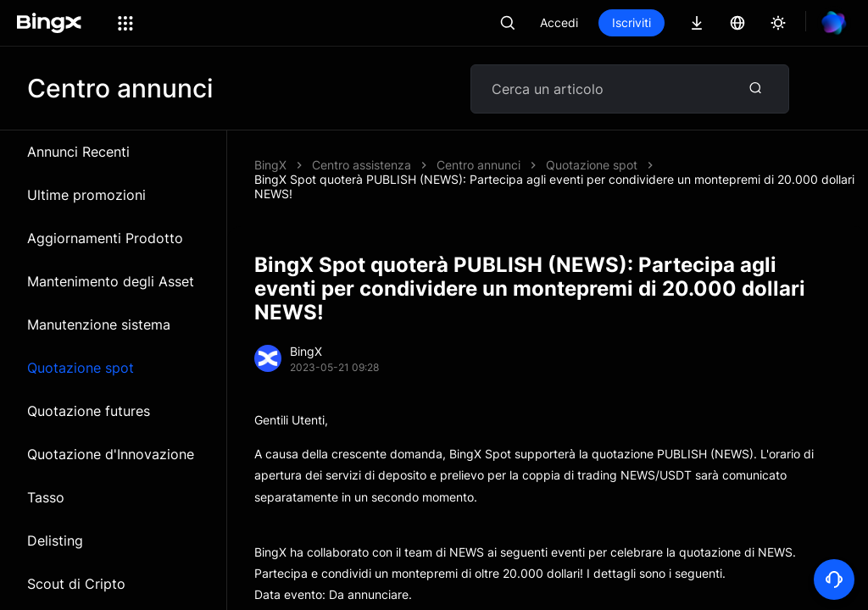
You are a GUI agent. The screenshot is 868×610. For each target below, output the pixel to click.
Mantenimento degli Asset (111, 281)
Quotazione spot (81, 368)
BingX (270, 165)
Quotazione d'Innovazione (111, 454)
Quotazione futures (89, 411)
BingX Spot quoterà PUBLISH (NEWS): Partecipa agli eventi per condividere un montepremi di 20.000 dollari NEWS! (554, 186)
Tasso (46, 497)
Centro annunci (479, 165)
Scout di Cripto (76, 584)
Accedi (559, 22)
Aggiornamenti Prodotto (105, 238)
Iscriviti (632, 22)
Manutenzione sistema (99, 324)
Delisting (55, 541)
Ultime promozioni (86, 195)
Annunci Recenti (78, 152)
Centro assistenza (362, 165)
